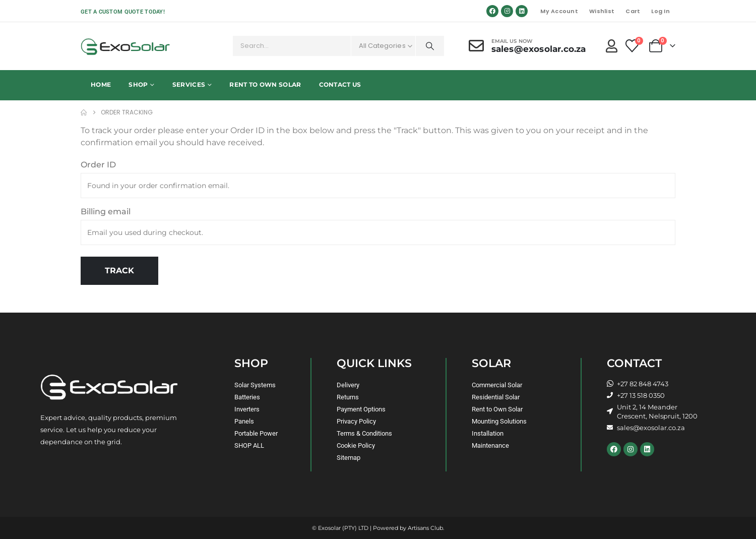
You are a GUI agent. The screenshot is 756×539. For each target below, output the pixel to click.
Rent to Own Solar (265, 84)
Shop (138, 84)
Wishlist (602, 11)
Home (101, 84)
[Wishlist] (632, 46)
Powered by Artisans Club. (408, 528)
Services (189, 84)
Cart (633, 11)
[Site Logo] (127, 46)
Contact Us (340, 84)
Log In (660, 11)
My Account (559, 11)
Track (119, 271)
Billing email (106, 212)
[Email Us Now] (527, 46)
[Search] (430, 46)
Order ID (98, 165)
